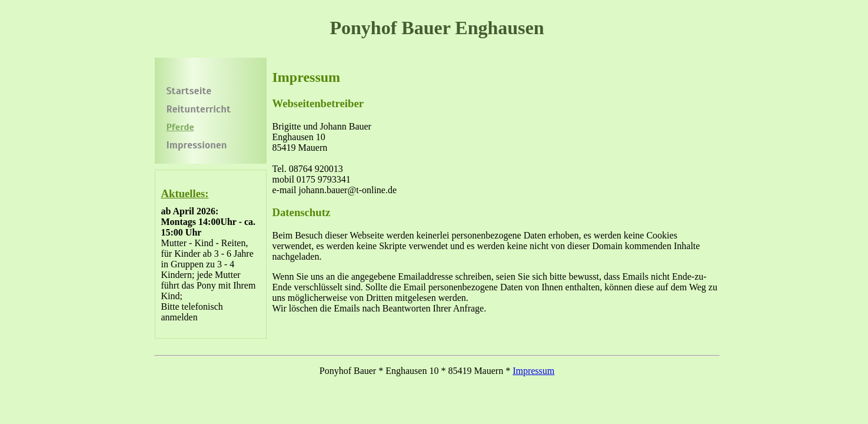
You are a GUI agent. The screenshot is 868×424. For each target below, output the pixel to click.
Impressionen (197, 145)
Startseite (189, 91)
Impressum (533, 371)
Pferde (180, 127)
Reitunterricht (199, 109)
